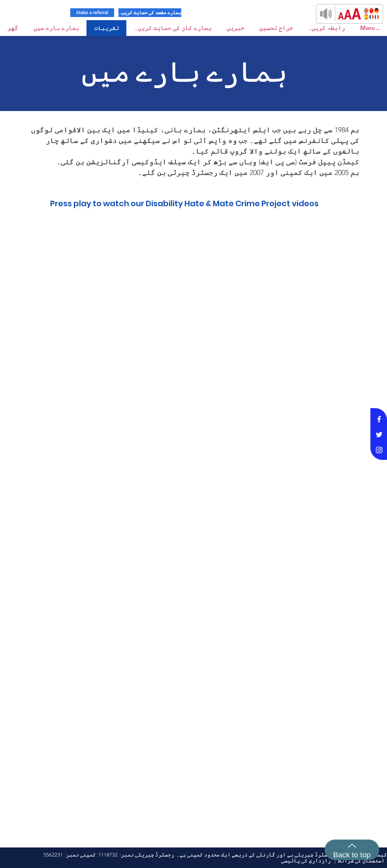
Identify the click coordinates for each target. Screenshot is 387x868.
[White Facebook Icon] (379, 419)
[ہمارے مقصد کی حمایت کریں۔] (150, 13)
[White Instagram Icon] (379, 450)
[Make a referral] (92, 13)
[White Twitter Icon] (379, 435)
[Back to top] (352, 850)
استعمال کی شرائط (361, 861)
